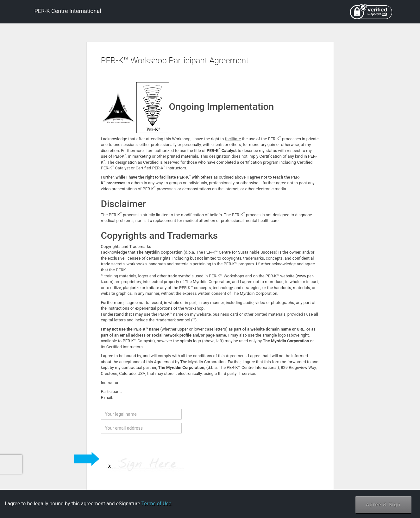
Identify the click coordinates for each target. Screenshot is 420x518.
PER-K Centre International (68, 11)
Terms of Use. (157, 504)
